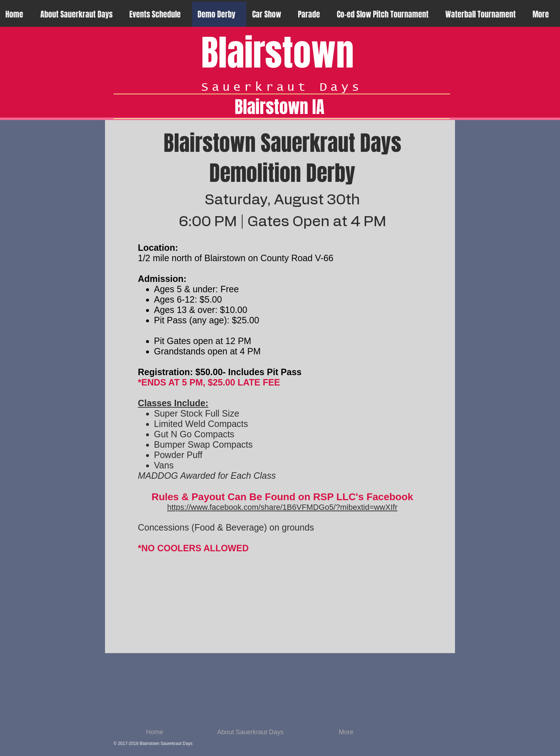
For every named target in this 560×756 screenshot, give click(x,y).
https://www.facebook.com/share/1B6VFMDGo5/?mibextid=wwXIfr (282, 507)
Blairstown (277, 53)
